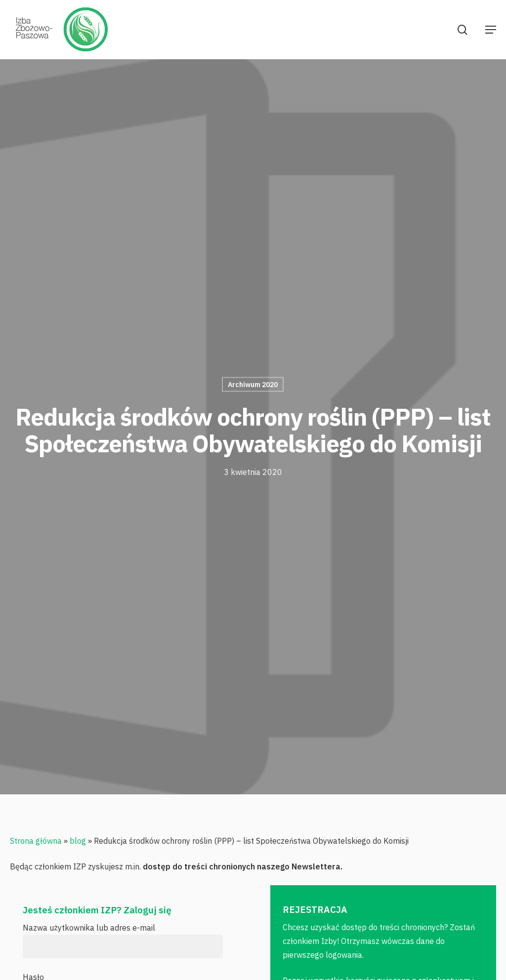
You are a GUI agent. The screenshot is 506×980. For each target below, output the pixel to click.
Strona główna (36, 841)
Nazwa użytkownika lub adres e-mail (89, 928)
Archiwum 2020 (253, 385)
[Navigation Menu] (491, 30)
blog (78, 841)
